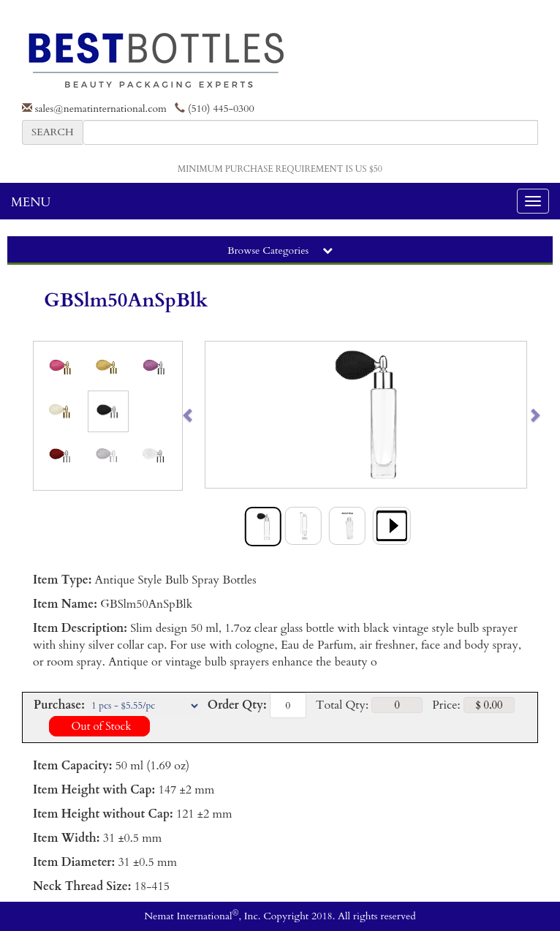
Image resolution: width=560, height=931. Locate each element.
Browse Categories (280, 250)
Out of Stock (99, 726)
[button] (222, 415)
